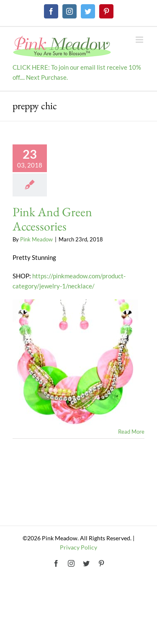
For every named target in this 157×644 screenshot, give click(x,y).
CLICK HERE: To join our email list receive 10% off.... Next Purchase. (77, 72)
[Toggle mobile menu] (140, 40)
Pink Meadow (36, 239)
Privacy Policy (78, 547)
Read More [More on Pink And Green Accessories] (131, 432)
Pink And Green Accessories (52, 219)
